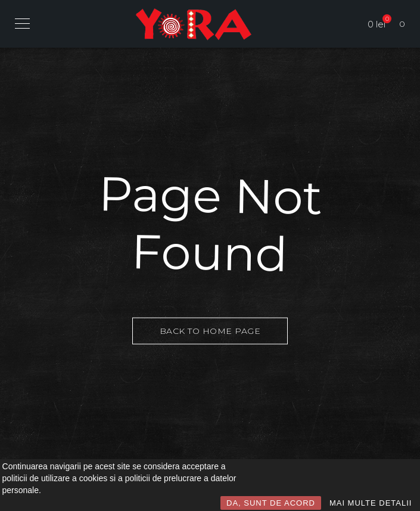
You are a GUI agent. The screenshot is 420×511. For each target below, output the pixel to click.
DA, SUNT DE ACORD (271, 503)
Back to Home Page (210, 330)
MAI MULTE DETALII (371, 503)
